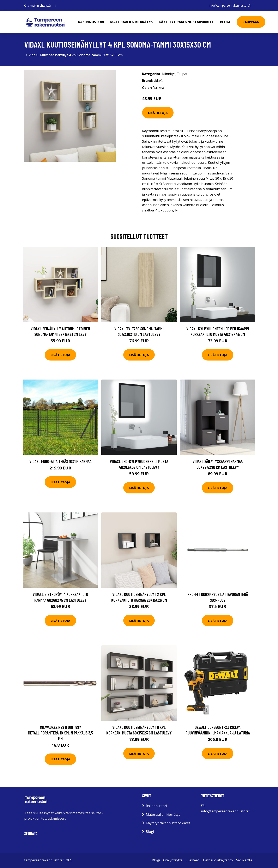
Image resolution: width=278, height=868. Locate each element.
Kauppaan (251, 22)
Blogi (225, 22)
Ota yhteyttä (173, 860)
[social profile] (55, 6)
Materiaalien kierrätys (131, 22)
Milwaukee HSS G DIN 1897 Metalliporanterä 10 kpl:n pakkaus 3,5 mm (60, 733)
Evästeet (192, 860)
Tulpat (182, 74)
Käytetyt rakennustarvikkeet (186, 22)
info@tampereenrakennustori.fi (230, 5)
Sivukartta (244, 860)
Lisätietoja (158, 113)
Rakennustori (91, 22)
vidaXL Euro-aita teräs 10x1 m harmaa (60, 461)
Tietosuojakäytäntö (218, 860)
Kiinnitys (169, 74)
